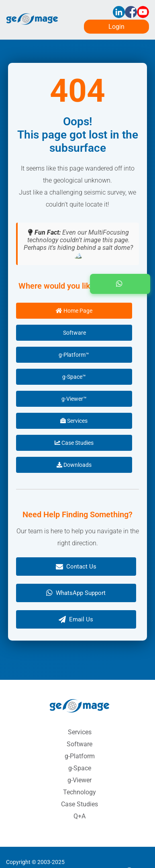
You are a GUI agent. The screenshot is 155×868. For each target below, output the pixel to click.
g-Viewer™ (74, 399)
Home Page (74, 311)
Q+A (80, 816)
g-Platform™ (74, 355)
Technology (80, 792)
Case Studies (74, 443)
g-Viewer (80, 780)
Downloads (74, 465)
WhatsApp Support (76, 593)
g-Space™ (74, 377)
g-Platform (80, 756)
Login (116, 27)
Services (74, 421)
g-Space (80, 768)
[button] (120, 284)
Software (74, 333)
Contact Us (76, 567)
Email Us (76, 619)
